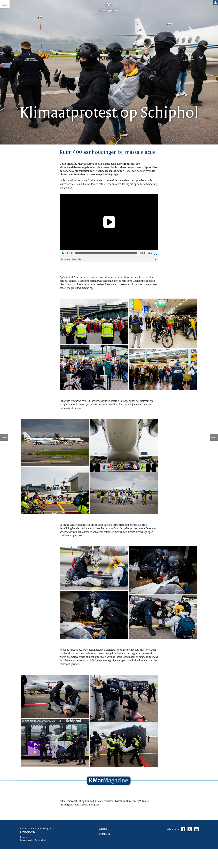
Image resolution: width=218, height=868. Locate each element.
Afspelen (63, 269)
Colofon (104, 865)
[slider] (106, 269)
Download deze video (73, 275)
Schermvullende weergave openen (155, 269)
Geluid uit (150, 269)
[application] (109, 238)
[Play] (109, 238)
